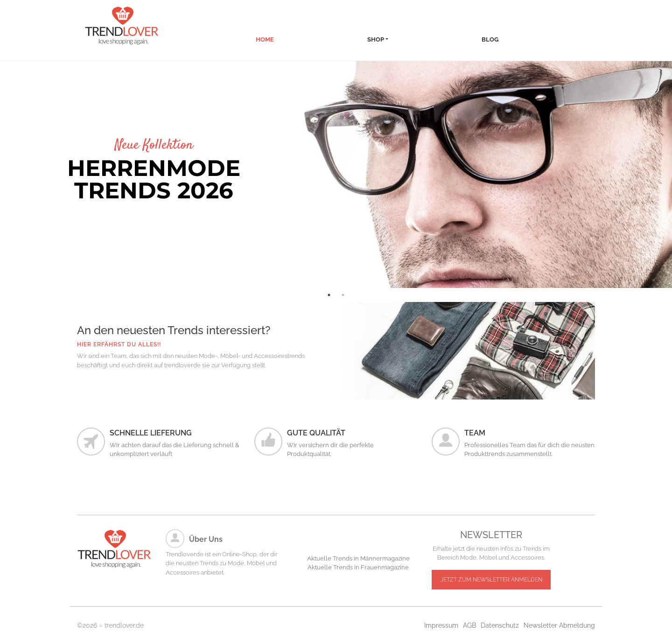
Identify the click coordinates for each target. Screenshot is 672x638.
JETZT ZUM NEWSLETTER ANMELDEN (491, 580)
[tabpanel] (336, 175)
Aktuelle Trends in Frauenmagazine (358, 567)
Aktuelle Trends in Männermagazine (358, 558)
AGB (469, 625)
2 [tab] (343, 295)
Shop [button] (376, 39)
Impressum (441, 625)
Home (265, 39)
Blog (490, 39)
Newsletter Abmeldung (559, 625)
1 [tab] (329, 295)
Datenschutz (500, 625)
